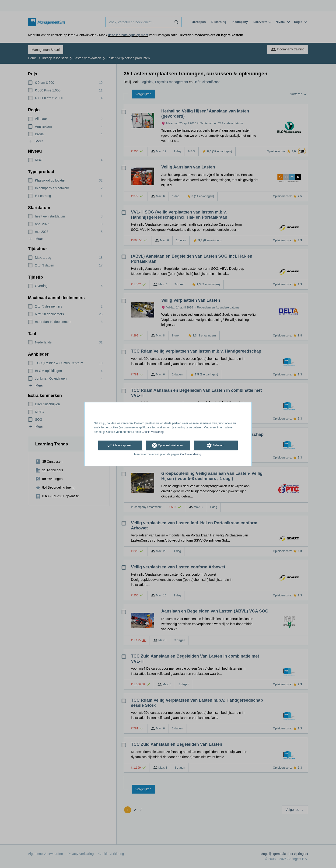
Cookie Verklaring (153, 432)
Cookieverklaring (191, 454)
